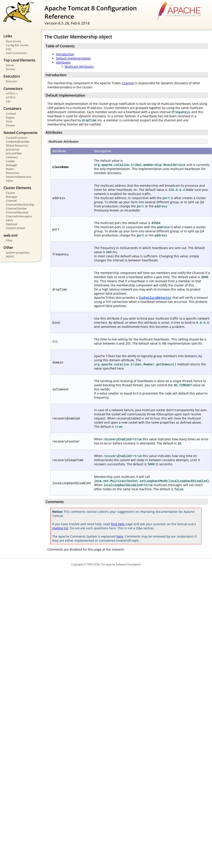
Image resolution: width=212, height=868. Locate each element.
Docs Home (13, 41)
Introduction (65, 54)
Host (9, 121)
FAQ (9, 49)
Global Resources (17, 145)
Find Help (118, 524)
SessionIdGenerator (19, 177)
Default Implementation (73, 58)
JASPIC (10, 256)
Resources (12, 173)
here (120, 536)
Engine (10, 117)
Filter (9, 240)
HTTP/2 (11, 97)
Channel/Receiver (17, 212)
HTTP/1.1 (12, 94)
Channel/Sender (16, 208)
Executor (12, 81)
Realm (10, 169)
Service (10, 69)
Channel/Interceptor (19, 216)
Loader (10, 161)
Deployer (12, 224)
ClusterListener (16, 228)
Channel (11, 201)
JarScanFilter (14, 153)
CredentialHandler (18, 142)
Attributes (63, 62)
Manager (12, 165)
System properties (18, 252)
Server (10, 65)
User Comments (16, 53)
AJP (8, 101)
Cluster (10, 125)
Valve (9, 181)
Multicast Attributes (79, 67)
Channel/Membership (20, 205)
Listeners (12, 157)
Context (11, 114)
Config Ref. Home (17, 45)
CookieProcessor (17, 138)
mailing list (60, 528)
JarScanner (13, 149)
